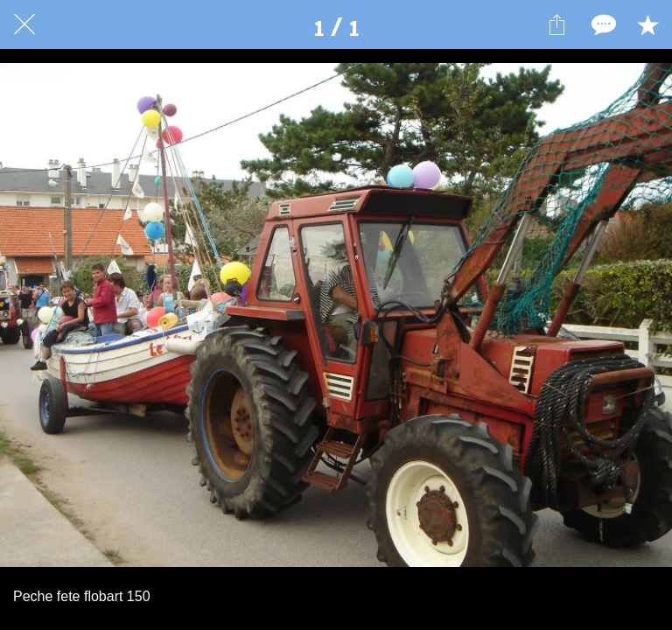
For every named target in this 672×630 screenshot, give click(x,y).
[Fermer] (24, 24)
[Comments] (602, 24)
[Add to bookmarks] (647, 24)
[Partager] (556, 24)
